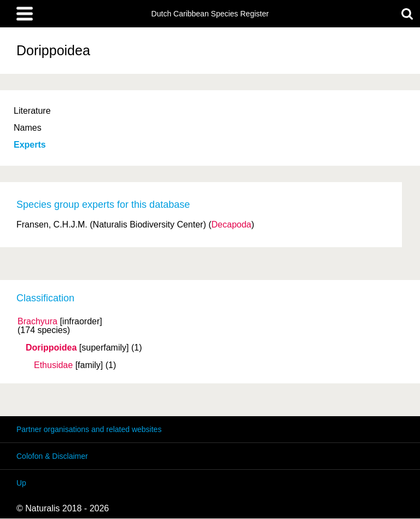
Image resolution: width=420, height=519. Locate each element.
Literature (32, 111)
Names (28, 128)
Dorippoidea (51, 348)
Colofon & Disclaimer (52, 456)
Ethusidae (53, 365)
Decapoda (232, 224)
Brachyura (37, 322)
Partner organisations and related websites (89, 429)
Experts (30, 145)
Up (21, 483)
